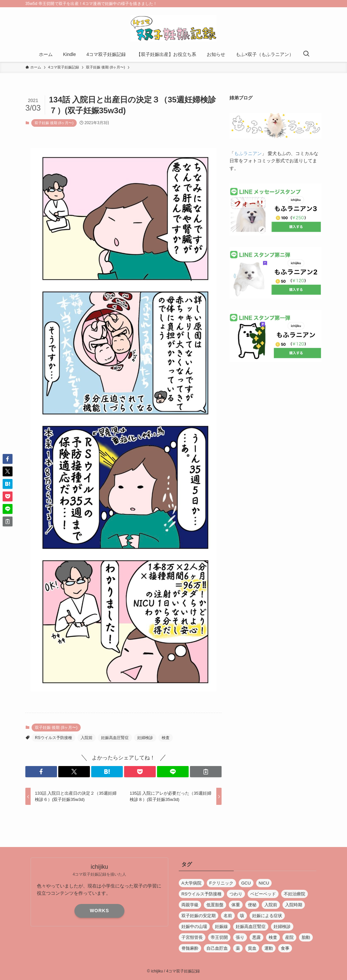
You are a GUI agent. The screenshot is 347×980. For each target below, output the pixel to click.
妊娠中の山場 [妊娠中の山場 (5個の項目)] (194, 927)
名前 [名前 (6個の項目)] (228, 916)
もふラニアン (248, 153)
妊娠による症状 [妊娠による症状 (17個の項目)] (267, 916)
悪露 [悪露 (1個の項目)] (256, 937)
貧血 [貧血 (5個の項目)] (252, 948)
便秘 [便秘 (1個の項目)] (252, 905)
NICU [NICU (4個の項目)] (264, 883)
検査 (166, 738)
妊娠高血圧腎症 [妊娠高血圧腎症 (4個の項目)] (251, 927)
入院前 (87, 738)
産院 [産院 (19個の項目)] (289, 937)
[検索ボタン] (306, 54)
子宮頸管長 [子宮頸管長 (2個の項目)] (192, 937)
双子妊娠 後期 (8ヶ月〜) (54, 123)
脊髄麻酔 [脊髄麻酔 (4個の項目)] (190, 948)
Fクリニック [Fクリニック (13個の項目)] (221, 883)
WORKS (100, 911)
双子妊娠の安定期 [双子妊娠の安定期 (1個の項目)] (199, 916)
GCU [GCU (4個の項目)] (246, 883)
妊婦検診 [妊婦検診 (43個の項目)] (282, 927)
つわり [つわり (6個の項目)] (236, 894)
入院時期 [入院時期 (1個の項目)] (294, 905)
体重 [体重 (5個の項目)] (236, 905)
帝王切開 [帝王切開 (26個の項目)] (219, 937)
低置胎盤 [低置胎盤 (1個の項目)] (215, 905)
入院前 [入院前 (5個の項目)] (271, 905)
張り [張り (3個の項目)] (240, 937)
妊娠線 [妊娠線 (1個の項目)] (221, 927)
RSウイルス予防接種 (53, 738)
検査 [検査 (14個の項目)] (273, 937)
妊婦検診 (145, 738)
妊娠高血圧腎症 (115, 738)
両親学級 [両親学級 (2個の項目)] (190, 905)
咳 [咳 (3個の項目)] (242, 916)
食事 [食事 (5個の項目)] (285, 948)
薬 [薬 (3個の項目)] (238, 948)
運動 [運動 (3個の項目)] (269, 948)
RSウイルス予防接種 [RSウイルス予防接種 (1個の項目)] (201, 894)
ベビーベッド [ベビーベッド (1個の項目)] (263, 894)
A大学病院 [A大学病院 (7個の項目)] (191, 883)
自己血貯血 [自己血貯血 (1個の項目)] (217, 948)
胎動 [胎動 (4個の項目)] (306, 937)
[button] (41, 772)
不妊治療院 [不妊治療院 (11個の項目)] (294, 894)
